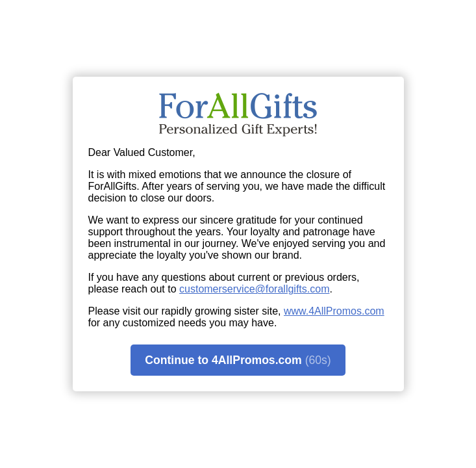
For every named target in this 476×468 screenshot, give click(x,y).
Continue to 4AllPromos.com (238, 360)
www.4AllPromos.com (334, 311)
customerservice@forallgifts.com (254, 289)
